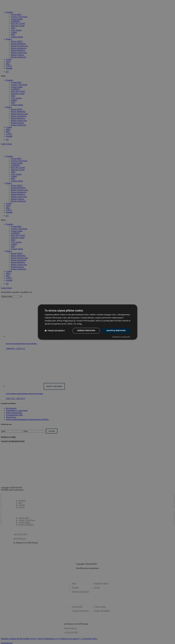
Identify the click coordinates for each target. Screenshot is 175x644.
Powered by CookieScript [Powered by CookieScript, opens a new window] (121, 337)
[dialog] (87, 322)
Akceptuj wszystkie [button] (116, 330)
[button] (55, 331)
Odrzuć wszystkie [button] (86, 330)
